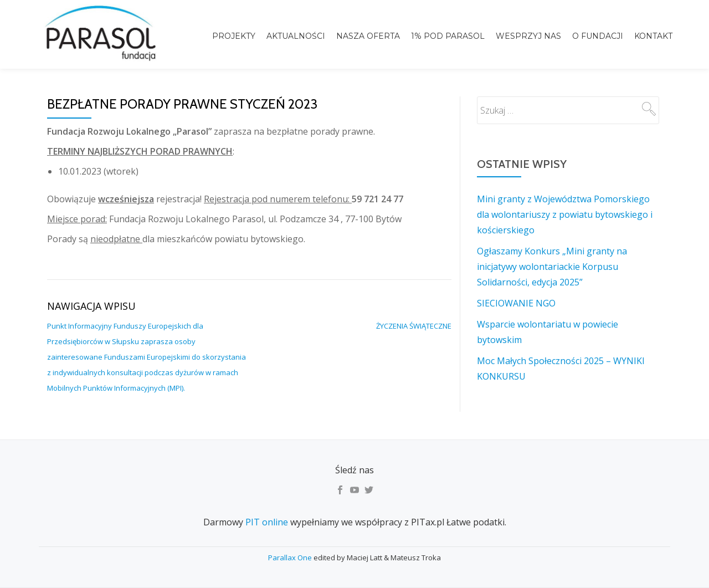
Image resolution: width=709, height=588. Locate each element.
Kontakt (653, 36)
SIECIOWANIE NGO (516, 303)
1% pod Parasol (448, 36)
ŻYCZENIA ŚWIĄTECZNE (414, 326)
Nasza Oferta (368, 36)
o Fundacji (598, 36)
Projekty (234, 36)
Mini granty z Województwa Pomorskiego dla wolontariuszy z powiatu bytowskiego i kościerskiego (565, 214)
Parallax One (291, 558)
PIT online (267, 522)
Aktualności (296, 36)
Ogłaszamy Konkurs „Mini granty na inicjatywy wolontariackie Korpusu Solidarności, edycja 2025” (552, 267)
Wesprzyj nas (528, 36)
